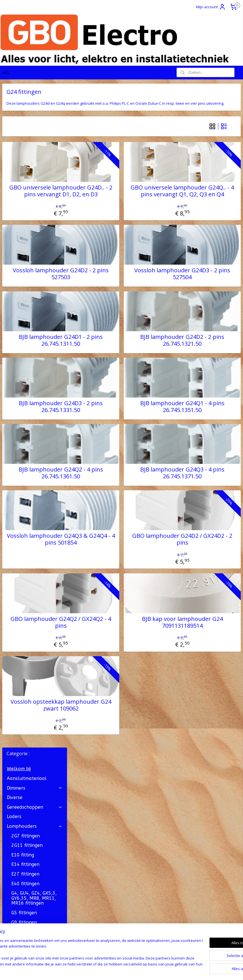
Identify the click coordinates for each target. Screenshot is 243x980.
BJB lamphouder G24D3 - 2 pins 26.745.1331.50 (113, 421)
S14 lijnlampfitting (32, 344)
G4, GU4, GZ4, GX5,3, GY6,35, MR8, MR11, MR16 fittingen (34, 234)
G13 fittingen (37, 278)
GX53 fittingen (27, 316)
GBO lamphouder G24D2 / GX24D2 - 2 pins (200, 554)
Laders (14, 153)
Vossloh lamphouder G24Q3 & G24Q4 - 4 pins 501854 (113, 554)
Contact (11, 807)
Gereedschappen (35, 143)
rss (111, 970)
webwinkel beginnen (133, 970)
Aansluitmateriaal (27, 115)
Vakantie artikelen (35, 464)
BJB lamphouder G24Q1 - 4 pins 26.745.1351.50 (200, 421)
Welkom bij (19, 105)
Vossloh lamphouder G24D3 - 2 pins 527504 (200, 289)
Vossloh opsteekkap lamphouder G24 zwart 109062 (113, 723)
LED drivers (19, 388)
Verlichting (35, 426)
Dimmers (35, 124)
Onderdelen (24, 369)
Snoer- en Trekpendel (37, 356)
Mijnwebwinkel (182, 970)
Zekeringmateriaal (27, 445)
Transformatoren (35, 455)
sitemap (99, 970)
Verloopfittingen (29, 378)
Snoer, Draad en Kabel (35, 407)
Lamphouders (35, 162)
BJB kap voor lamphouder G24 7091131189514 (200, 637)
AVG (6, 73)
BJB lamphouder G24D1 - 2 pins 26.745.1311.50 (113, 355)
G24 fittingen (26, 297)
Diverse (15, 134)
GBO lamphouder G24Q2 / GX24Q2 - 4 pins (113, 637)
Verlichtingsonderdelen (35, 436)
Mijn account (211, 7)
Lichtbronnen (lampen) (35, 397)
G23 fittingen (26, 287)
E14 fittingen (25, 200)
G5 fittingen (24, 249)
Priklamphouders (37, 325)
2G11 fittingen (27, 181)
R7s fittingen (25, 335)
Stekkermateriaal (35, 416)
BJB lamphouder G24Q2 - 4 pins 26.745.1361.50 (113, 488)
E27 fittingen (25, 210)
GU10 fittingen (27, 306)
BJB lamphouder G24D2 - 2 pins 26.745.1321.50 (200, 355)
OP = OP (16, 474)
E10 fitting (23, 191)
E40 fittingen (25, 220)
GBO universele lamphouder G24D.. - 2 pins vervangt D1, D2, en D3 (113, 203)
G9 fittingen (24, 259)
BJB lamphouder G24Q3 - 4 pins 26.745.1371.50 (200, 488)
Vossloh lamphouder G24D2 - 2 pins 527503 (113, 289)
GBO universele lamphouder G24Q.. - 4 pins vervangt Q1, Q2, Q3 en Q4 (200, 203)
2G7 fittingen (26, 172)
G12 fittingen (26, 268)
